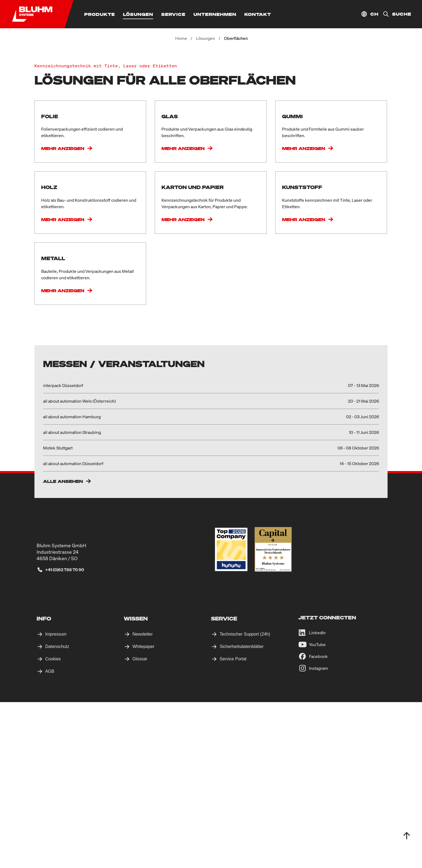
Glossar (140, 825)
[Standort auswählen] (370, 14)
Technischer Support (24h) (245, 800)
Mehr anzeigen (63, 204)
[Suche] (395, 14)
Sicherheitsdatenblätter (242, 812)
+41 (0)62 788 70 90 (65, 735)
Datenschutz (57, 812)
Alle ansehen (63, 647)
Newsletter (143, 800)
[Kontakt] (258, 14)
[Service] (173, 14)
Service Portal (233, 825)
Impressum (56, 800)
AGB (50, 837)
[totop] (407, 836)
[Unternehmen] (215, 14)
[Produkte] (100, 14)
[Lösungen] (138, 14)
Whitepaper (143, 812)
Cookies (53, 825)
